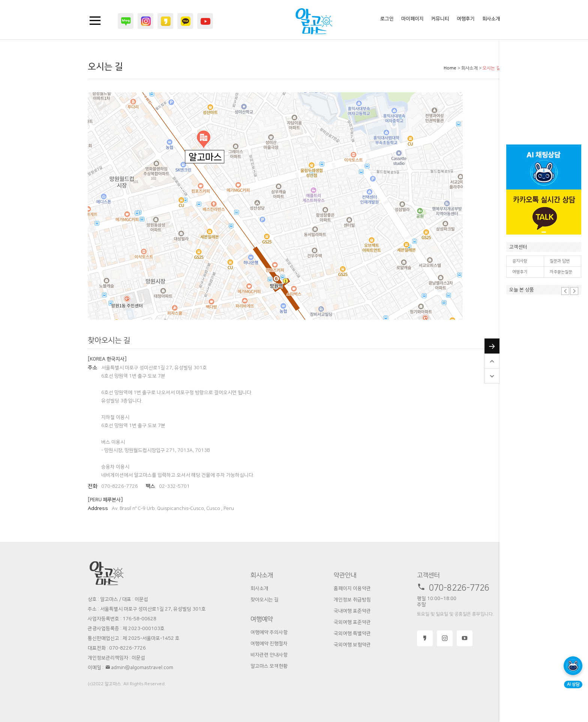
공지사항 (520, 261)
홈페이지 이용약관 (352, 588)
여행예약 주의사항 (269, 632)
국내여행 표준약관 (352, 611)
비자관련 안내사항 (269, 655)
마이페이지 (412, 19)
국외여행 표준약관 (352, 622)
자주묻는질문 (561, 272)
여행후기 (520, 272)
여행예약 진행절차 (269, 644)
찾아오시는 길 (265, 600)
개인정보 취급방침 (352, 600)
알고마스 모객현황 (269, 666)
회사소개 (491, 19)
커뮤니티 (440, 19)
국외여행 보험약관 (352, 645)
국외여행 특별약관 (352, 633)
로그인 (387, 19)
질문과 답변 (560, 261)
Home (450, 68)
